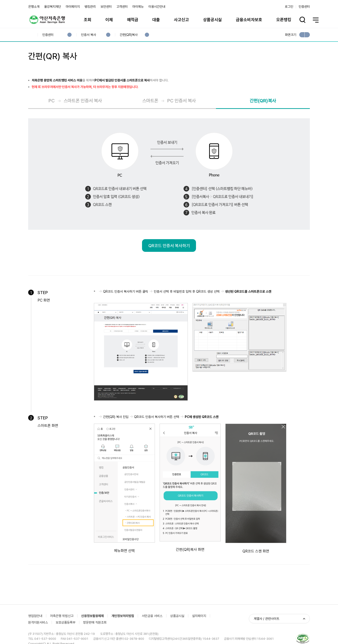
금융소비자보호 (249, 20)
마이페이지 (73, 7)
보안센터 (106, 7)
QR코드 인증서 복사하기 (169, 246)
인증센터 (304, 7)
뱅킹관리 (90, 7)
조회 (88, 20)
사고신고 (181, 20)
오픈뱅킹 (284, 20)
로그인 (289, 7)
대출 (156, 20)
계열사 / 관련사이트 (267, 619)
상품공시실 (212, 20)
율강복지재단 (53, 7)
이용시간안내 (157, 7)
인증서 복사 (88, 35)
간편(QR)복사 (129, 35)
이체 (109, 20)
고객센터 (122, 7)
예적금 (133, 20)
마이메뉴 (138, 7)
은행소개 (34, 7)
